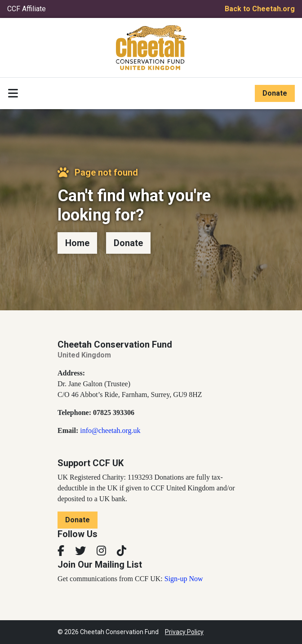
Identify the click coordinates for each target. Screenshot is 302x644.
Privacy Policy (184, 632)
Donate (275, 93)
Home (77, 243)
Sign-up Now (184, 579)
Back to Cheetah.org (260, 9)
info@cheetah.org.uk (110, 430)
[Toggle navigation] (13, 93)
